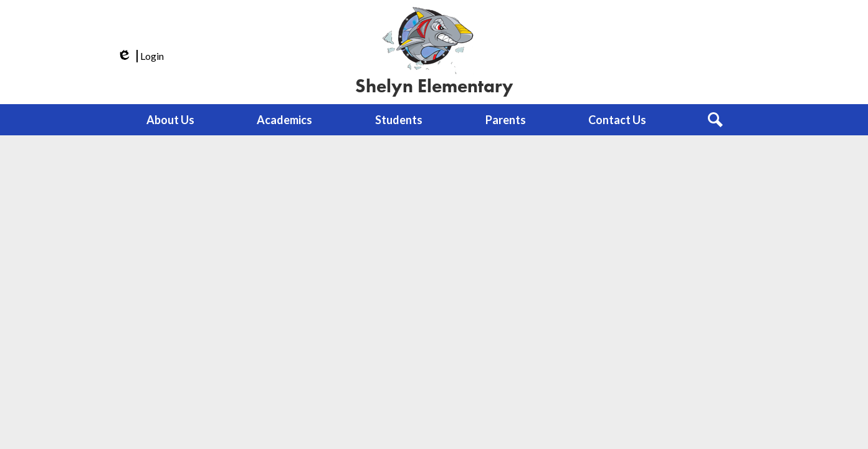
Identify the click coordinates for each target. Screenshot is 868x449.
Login (140, 56)
